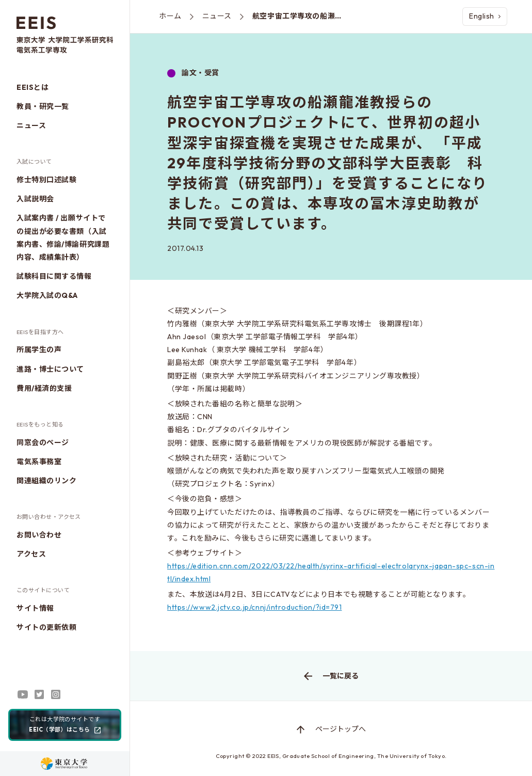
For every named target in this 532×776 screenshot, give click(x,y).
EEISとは (33, 87)
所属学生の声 (39, 350)
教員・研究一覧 (43, 106)
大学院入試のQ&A (47, 295)
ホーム (170, 16)
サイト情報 (35, 608)
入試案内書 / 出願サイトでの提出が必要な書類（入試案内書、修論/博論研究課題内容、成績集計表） (63, 237)
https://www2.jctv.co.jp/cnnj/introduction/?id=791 (254, 607)
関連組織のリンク (46, 481)
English (485, 16)
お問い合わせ (39, 535)
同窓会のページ (43, 442)
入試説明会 (35, 199)
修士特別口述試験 (46, 180)
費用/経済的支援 (44, 388)
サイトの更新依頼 (46, 627)
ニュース (31, 125)
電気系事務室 (39, 462)
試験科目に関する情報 (54, 276)
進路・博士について (50, 369)
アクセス (31, 554)
